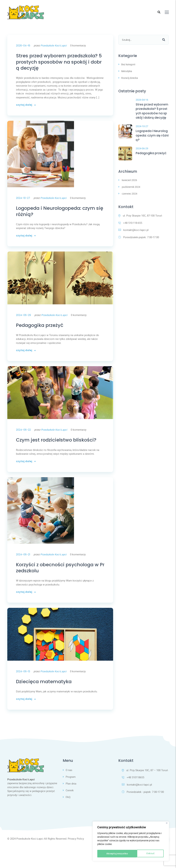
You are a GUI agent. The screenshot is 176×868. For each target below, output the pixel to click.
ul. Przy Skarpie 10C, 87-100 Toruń (140, 222)
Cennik (70, 811)
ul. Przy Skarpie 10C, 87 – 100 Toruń (145, 791)
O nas (69, 790)
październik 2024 (131, 193)
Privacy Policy (76, 860)
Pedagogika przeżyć (44, 332)
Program (71, 797)
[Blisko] (167, 824)
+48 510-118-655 (130, 229)
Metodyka (127, 71)
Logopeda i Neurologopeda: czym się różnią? (59, 216)
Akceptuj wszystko (144, 854)
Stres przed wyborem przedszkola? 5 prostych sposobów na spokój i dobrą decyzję (60, 63)
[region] (131, 842)
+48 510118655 (133, 798)
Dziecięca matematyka (48, 701)
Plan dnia (71, 804)
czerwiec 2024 (130, 200)
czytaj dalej (26, 108)
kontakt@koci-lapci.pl (133, 237)
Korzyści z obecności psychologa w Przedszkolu (59, 585)
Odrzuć (110, 854)
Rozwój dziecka (130, 78)
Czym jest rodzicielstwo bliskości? (59, 452)
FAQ (68, 818)
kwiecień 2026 (129, 186)
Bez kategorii (128, 64)
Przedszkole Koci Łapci (54, 45)
